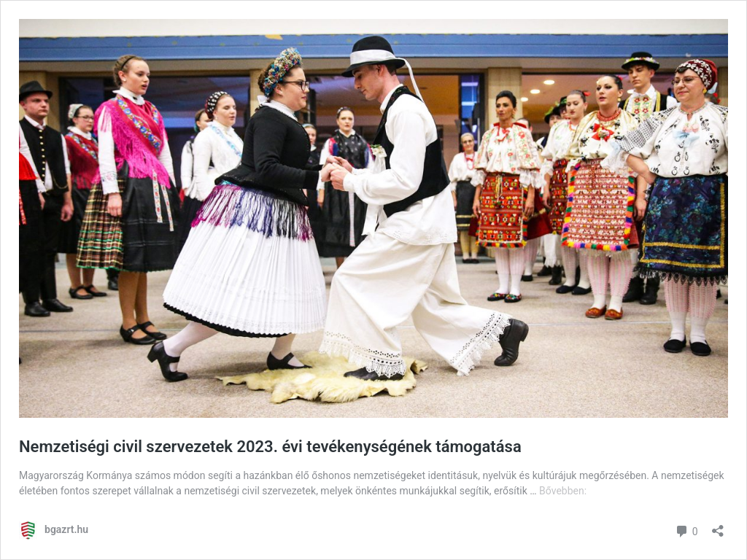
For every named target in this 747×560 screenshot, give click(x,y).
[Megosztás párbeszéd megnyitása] (718, 526)
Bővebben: (563, 491)
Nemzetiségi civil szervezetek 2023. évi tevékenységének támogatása (270, 447)
